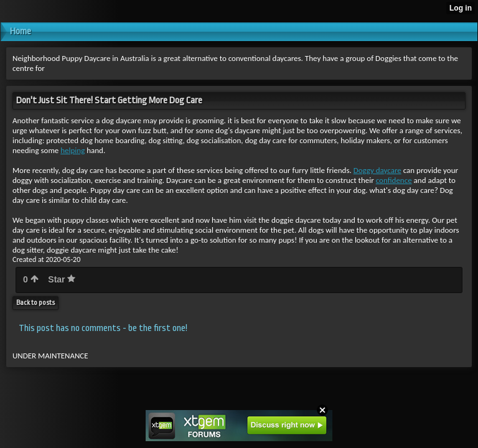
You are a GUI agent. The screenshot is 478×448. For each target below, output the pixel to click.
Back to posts (35, 303)
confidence (394, 180)
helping (73, 150)
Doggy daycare (377, 170)
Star (62, 279)
